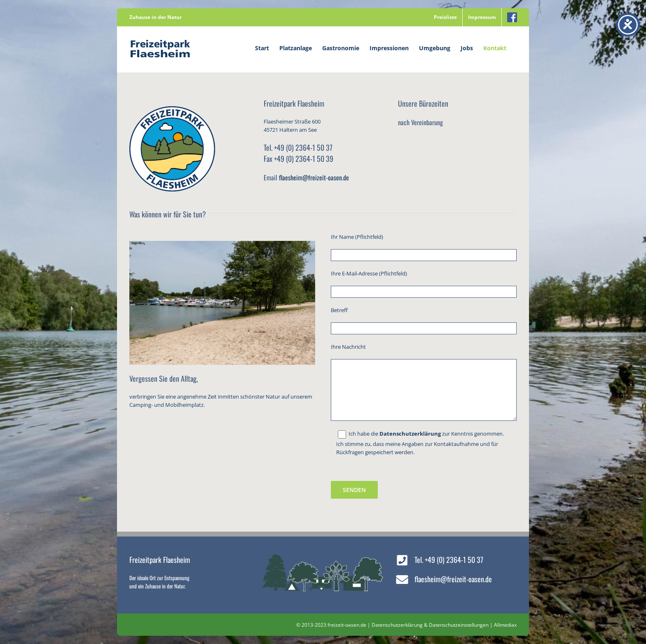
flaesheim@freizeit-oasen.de (314, 177)
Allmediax (505, 625)
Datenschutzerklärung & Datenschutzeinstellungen (430, 625)
